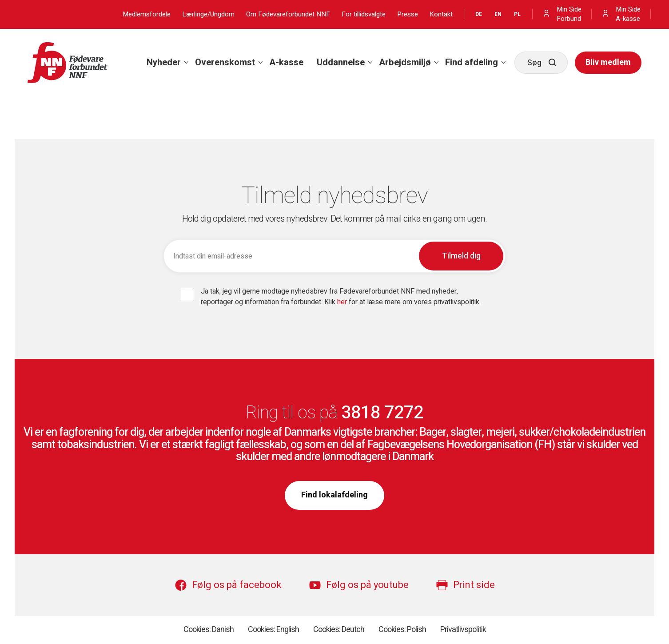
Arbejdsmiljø (405, 62)
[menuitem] (164, 63)
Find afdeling (472, 62)
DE (479, 14)
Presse (408, 14)
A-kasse (286, 62)
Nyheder (164, 62)
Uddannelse (341, 62)
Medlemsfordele (147, 14)
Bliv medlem (608, 62)
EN (498, 14)
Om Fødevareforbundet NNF (288, 14)
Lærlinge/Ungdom (208, 14)
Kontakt (441, 14)
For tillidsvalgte (364, 14)
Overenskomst (225, 62)
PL (517, 14)
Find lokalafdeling (334, 495)
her (343, 302)
